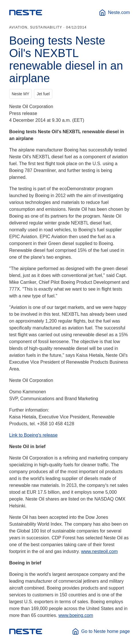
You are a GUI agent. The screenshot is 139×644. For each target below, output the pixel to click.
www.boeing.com (76, 615)
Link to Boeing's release (33, 435)
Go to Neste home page (101, 631)
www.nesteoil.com (99, 551)
